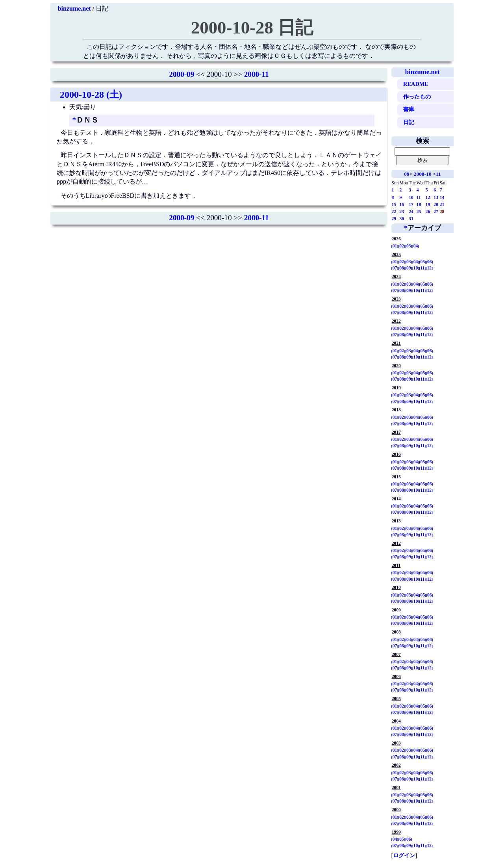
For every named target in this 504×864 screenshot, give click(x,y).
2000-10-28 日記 (252, 28)
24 (411, 212)
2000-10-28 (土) (91, 95)
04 (416, 246)
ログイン (404, 855)
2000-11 (257, 74)
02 (402, 246)
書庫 (409, 109)
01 (395, 246)
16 (402, 204)
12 (428, 197)
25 (419, 212)
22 (394, 212)
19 (428, 204)
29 (394, 219)
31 (411, 219)
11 (438, 174)
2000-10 (423, 174)
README (416, 84)
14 (442, 197)
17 (411, 204)
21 (442, 204)
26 (428, 212)
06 (430, 262)
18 (419, 204)
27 (436, 212)
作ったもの (417, 97)
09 (407, 174)
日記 (409, 122)
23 (402, 212)
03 (409, 246)
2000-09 (182, 74)
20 (436, 204)
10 (411, 197)
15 (394, 204)
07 (395, 268)
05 (422, 262)
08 (402, 268)
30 (402, 219)
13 (436, 197)
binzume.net (74, 8)
